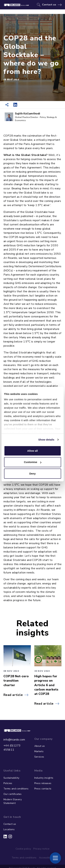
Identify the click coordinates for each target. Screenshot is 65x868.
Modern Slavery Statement (13, 801)
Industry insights (44, 778)
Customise (33, 462)
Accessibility (46, 858)
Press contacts (43, 789)
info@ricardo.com (14, 740)
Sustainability (11, 778)
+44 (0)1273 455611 (12, 748)
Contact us (49, 5)
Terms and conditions (16, 789)
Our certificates (13, 794)
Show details (46, 440)
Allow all (32, 451)
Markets (39, 751)
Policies (8, 783)
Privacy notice (41, 849)
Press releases (43, 783)
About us (40, 746)
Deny (32, 474)
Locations (9, 829)
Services (39, 757)
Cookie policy (23, 849)
